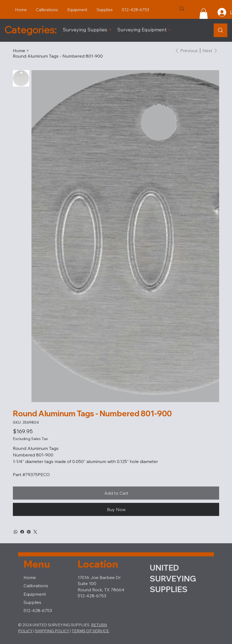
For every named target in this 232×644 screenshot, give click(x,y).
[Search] (182, 9)
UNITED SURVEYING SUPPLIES (173, 578)
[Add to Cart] (116, 493)
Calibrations (36, 586)
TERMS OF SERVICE (90, 631)
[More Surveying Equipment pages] (170, 30)
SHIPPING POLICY (52, 631)
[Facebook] (22, 532)
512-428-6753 (38, 610)
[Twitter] (35, 532)
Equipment (35, 594)
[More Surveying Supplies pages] (110, 30)
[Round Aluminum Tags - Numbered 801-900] (58, 56)
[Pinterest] (29, 532)
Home (30, 577)
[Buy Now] (116, 509)
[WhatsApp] (16, 532)
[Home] (19, 51)
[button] (204, 14)
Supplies (32, 602)
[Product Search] (221, 30)
